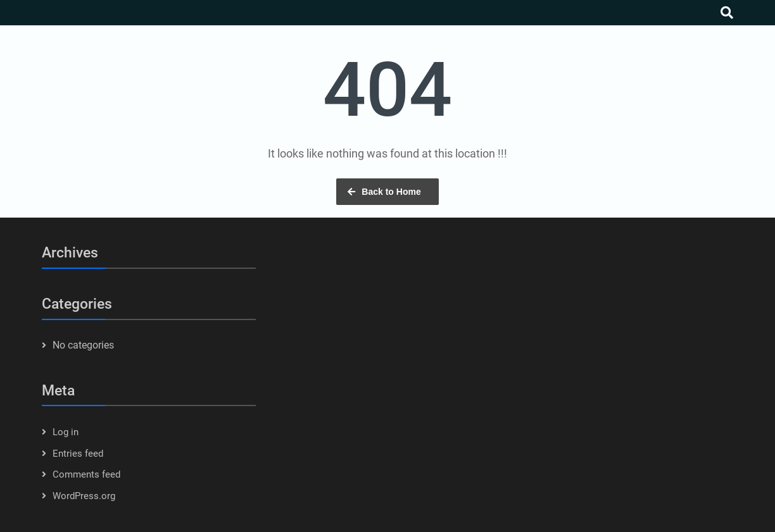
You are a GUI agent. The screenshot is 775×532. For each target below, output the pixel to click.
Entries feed (78, 454)
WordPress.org (84, 496)
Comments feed (86, 474)
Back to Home (391, 192)
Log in (66, 432)
